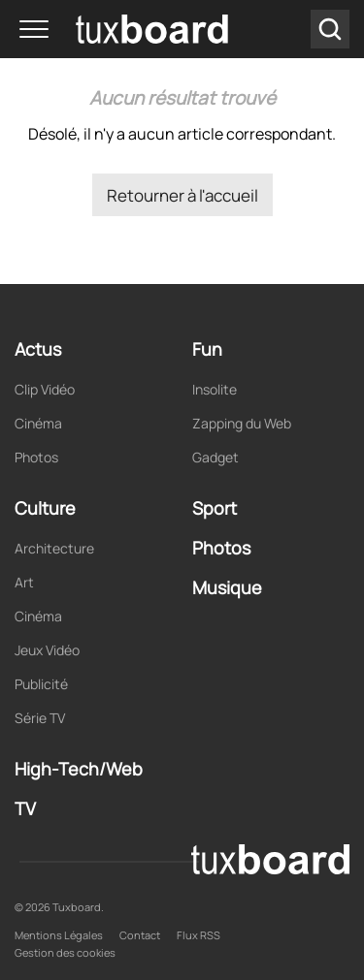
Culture (45, 508)
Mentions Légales (59, 935)
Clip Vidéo (45, 389)
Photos (36, 457)
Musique (227, 587)
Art (24, 582)
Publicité (41, 684)
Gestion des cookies (65, 952)
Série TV (40, 718)
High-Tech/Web (79, 769)
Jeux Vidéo (47, 650)
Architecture (54, 548)
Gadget (215, 457)
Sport (215, 508)
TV (25, 808)
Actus (38, 349)
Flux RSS (199, 935)
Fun (207, 349)
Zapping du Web (242, 423)
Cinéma (38, 423)
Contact (140, 935)
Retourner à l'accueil (182, 195)
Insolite (215, 389)
